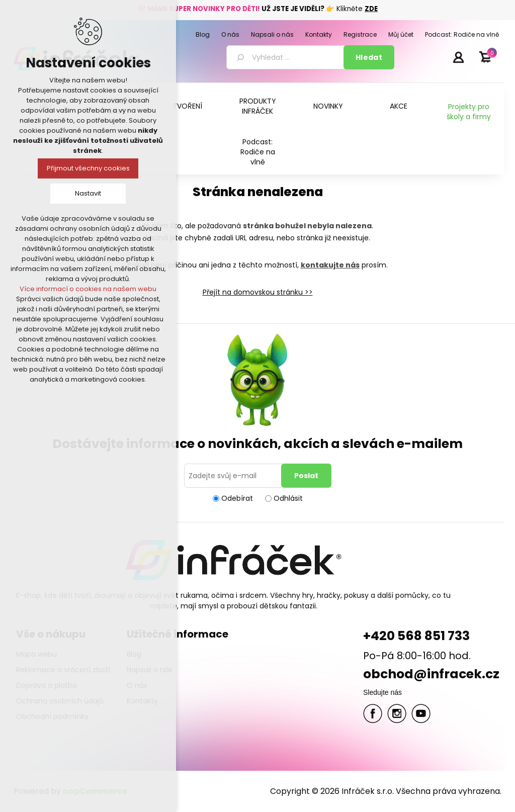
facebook (373, 713)
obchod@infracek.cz (431, 674)
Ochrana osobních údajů (60, 701)
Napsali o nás (150, 670)
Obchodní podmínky (52, 716)
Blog (134, 654)
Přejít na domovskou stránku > (256, 292)
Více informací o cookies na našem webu (88, 289)
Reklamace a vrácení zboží (63, 670)
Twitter (397, 713)
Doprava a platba (47, 685)
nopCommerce (95, 791)
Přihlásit (458, 57)
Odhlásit (288, 498)
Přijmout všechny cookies (88, 168)
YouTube (421, 713)
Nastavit (88, 193)
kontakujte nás (330, 265)
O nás (137, 685)
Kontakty (142, 701)
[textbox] (287, 57)
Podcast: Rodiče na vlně (258, 152)
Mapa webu (36, 654)
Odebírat (237, 498)
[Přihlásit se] (234, 476)
